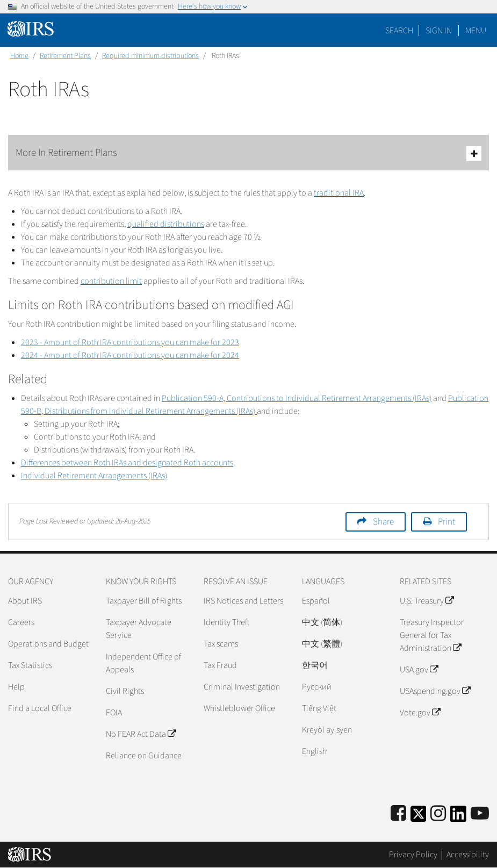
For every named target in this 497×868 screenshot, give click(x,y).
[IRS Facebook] (398, 814)
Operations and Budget (48, 644)
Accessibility (468, 855)
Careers (21, 622)
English (314, 751)
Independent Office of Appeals (143, 663)
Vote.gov (420, 713)
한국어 (315, 665)
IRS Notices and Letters (243, 601)
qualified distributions (166, 224)
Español (316, 601)
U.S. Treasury (427, 601)
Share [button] (383, 522)
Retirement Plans (65, 56)
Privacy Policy (413, 855)
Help (16, 687)
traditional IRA (339, 193)
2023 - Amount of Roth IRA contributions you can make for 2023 (130, 342)
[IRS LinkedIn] (458, 817)
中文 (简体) (322, 622)
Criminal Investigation (242, 687)
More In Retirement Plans (248, 153)
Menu (476, 31)
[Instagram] (438, 814)
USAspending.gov (435, 691)
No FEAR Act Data (141, 734)
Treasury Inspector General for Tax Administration (432, 635)
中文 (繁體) (322, 644)
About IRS (25, 601)
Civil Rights (125, 691)
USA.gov (419, 670)
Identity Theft (226, 622)
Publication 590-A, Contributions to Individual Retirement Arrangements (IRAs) (297, 398)
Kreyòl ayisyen (327, 730)
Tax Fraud (220, 665)
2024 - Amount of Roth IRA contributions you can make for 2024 (130, 355)
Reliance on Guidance (144, 756)
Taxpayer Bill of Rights (144, 601)
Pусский (317, 687)
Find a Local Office (40, 708)
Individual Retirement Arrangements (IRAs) (94, 476)
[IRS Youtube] (480, 814)
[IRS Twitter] (419, 817)
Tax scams (221, 644)
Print (446, 522)
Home (19, 56)
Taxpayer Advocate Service (139, 629)
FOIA (114, 713)
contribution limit (111, 281)
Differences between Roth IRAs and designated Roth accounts (127, 463)
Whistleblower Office (239, 708)
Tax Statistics (30, 665)
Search (399, 31)
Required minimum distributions (150, 56)
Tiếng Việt (319, 708)
